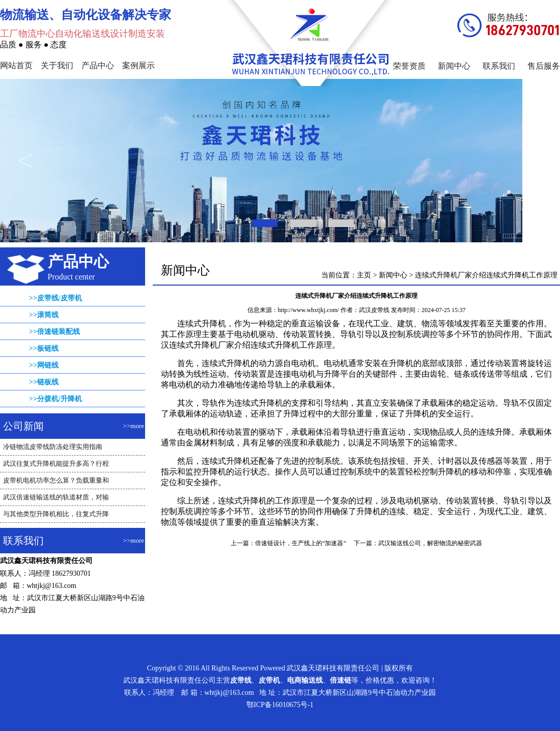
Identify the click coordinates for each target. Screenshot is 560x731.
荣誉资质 (409, 66)
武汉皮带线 (374, 310)
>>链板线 (44, 382)
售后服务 (544, 66)
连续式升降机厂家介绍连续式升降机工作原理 (486, 275)
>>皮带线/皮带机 (55, 298)
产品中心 (98, 65)
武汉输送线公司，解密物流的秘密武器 (430, 543)
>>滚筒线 (44, 315)
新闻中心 (454, 66)
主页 (364, 275)
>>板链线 (44, 348)
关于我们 (57, 65)
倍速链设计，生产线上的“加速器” (301, 543)
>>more (134, 426)
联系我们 (499, 66)
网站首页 (16, 65)
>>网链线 (44, 365)
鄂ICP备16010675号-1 (280, 705)
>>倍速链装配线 (54, 332)
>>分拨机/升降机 (55, 399)
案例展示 (138, 65)
